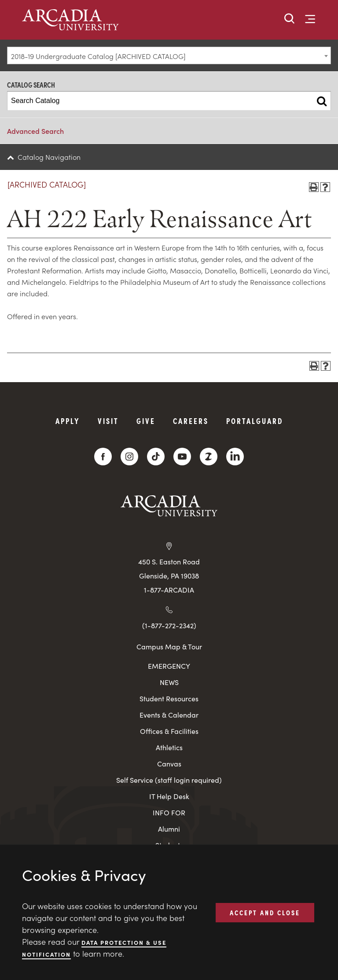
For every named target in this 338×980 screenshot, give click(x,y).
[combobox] (169, 55)
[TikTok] (156, 457)
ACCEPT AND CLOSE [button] (265, 912)
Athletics (169, 747)
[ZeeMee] (209, 457)
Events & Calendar (169, 715)
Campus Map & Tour (169, 646)
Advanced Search (35, 131)
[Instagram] (129, 457)
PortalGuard (255, 421)
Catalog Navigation (49, 157)
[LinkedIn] (235, 457)
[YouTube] (182, 457)
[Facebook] (103, 457)
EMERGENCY (169, 666)
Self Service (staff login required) (169, 780)
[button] (290, 19)
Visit (108, 421)
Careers (191, 421)
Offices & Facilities (169, 731)
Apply (68, 421)
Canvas (169, 764)
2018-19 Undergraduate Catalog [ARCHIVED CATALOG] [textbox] (98, 56)
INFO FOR (169, 812)
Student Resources (169, 698)
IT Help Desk (169, 796)
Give (146, 421)
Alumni (169, 829)
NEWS (169, 682)
